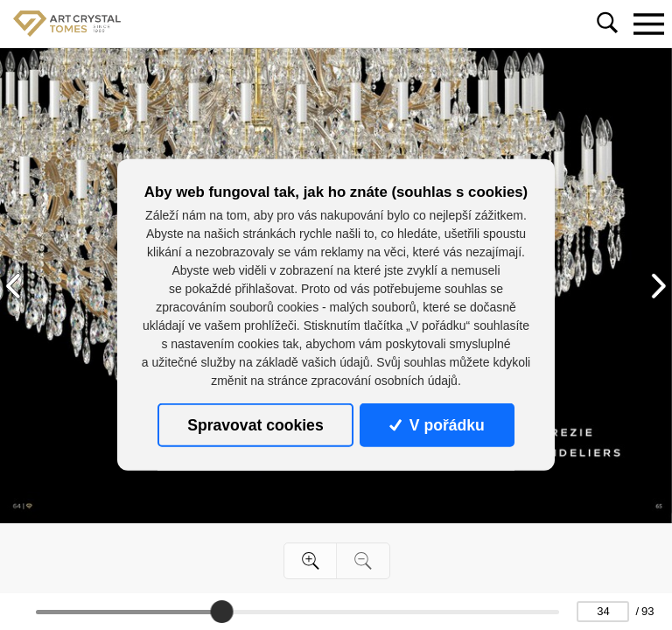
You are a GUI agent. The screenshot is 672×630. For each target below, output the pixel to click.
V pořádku (437, 425)
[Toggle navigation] (648, 24)
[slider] (221, 612)
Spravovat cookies (255, 425)
